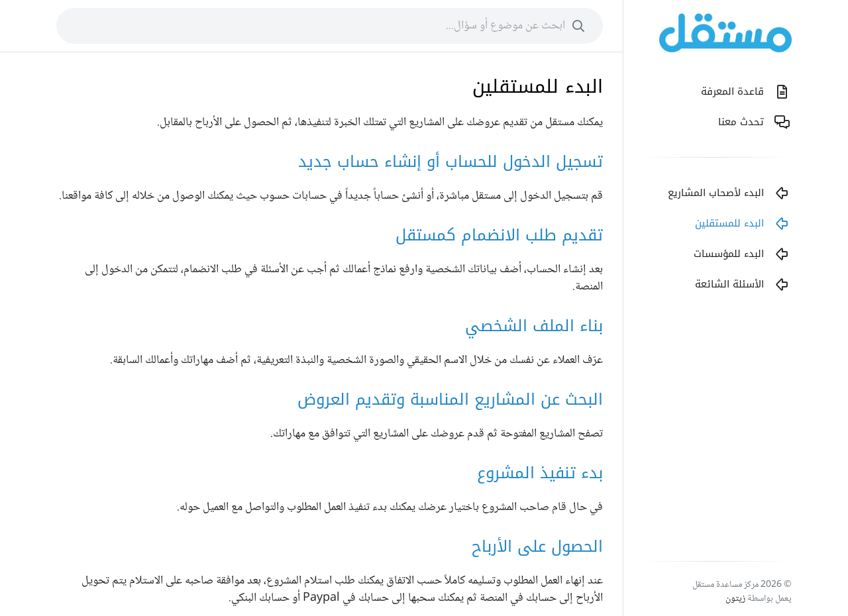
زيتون (735, 599)
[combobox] (330, 26)
